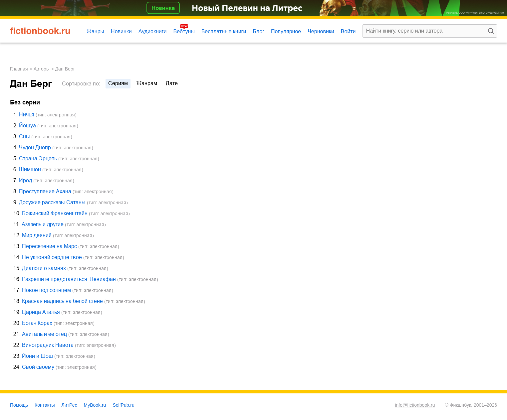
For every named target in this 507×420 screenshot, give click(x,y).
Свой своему (38, 367)
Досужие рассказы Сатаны (52, 202)
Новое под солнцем (46, 290)
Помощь (19, 405)
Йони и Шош (37, 356)
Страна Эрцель (38, 158)
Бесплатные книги (224, 31)
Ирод (25, 180)
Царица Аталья (41, 312)
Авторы (42, 69)
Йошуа (27, 126)
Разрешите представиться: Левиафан (69, 279)
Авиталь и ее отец (44, 334)
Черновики (321, 31)
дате (172, 83)
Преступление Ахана (45, 191)
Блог (258, 31)
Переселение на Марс (49, 246)
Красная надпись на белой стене (62, 301)
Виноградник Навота (48, 345)
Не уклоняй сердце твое (52, 257)
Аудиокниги (153, 31)
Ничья (27, 115)
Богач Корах (37, 323)
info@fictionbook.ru (415, 405)
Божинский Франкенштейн (55, 213)
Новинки (121, 31)
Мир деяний (37, 235)
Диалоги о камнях (44, 268)
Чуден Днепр (35, 147)
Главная (19, 69)
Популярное (286, 31)
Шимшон (30, 169)
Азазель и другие (43, 224)
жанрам (147, 83)
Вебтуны (184, 31)
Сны (24, 137)
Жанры (95, 31)
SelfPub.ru (123, 405)
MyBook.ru (95, 405)
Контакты (45, 405)
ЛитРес (69, 405)
